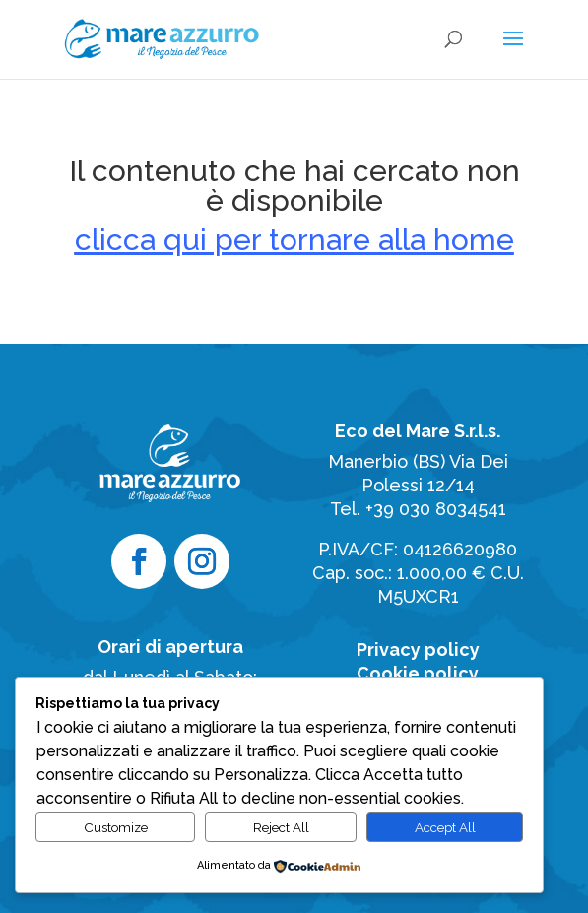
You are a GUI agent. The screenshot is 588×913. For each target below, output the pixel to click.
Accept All (445, 827)
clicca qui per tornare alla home (294, 240)
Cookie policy (418, 673)
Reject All (281, 827)
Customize (116, 827)
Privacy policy (418, 650)
